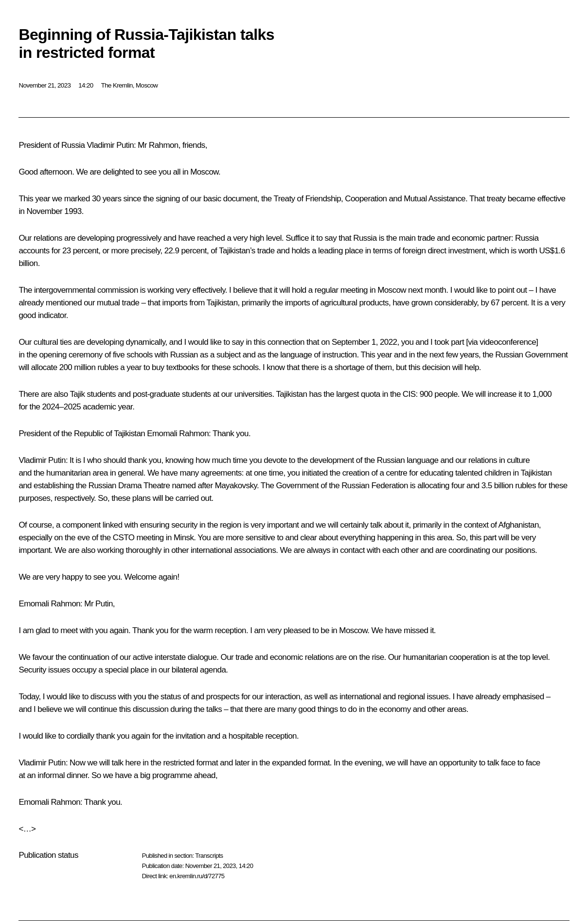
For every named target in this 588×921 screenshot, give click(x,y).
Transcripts (209, 856)
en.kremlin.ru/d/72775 (197, 876)
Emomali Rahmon (178, 434)
